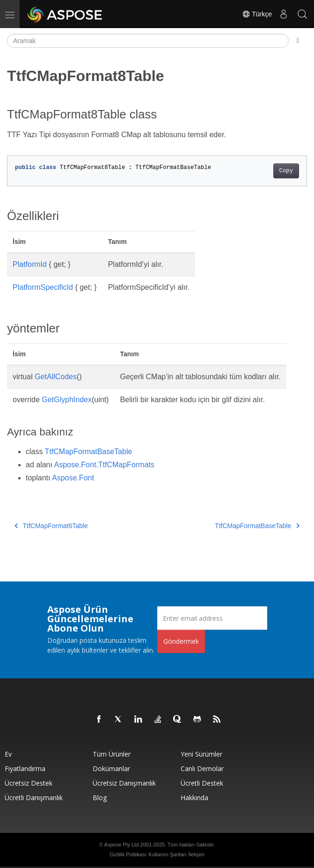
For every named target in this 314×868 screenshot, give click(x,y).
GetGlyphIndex (67, 400)
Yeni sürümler (201, 754)
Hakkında (194, 798)
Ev (8, 754)
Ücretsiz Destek (29, 783)
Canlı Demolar (202, 769)
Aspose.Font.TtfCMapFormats (104, 465)
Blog (100, 798)
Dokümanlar (111, 769)
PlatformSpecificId (43, 287)
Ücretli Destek (202, 783)
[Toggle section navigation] (298, 41)
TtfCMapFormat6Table (51, 526)
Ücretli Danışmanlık (34, 798)
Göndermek (181, 641)
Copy (286, 171)
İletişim (196, 854)
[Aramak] (148, 41)
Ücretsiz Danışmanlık (124, 783)
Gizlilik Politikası (128, 854)
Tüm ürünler (112, 754)
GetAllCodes (56, 377)
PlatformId (30, 264)
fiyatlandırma (25, 769)
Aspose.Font (73, 478)
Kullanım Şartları (167, 854)
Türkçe (257, 14)
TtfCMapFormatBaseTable (89, 452)
